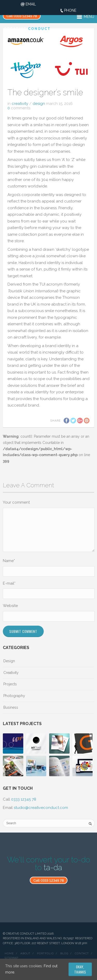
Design (39, 104)
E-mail (9, 583)
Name (9, 561)
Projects (10, 684)
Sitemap (12, 958)
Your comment (16, 502)
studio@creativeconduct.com (41, 808)
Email (31, 4)
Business (11, 707)
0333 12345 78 (24, 799)
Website (10, 606)
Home (9, 953)
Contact (82, 953)
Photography (14, 696)
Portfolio (45, 953)
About (25, 953)
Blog (64, 953)
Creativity (20, 104)
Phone (70, 10)
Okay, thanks (80, 969)
